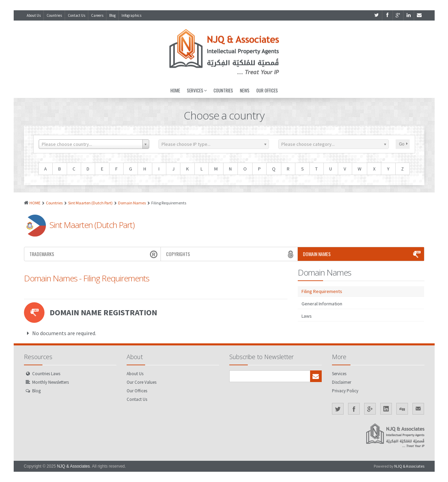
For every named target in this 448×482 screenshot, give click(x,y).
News (245, 90)
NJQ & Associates (73, 466)
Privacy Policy (345, 391)
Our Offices (267, 90)
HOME (35, 203)
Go (403, 144)
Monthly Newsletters (50, 382)
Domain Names (132, 203)
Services (197, 90)
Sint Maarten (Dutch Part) (90, 203)
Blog (112, 15)
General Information (322, 304)
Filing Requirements (322, 291)
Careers (97, 15)
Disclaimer (342, 382)
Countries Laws (46, 374)
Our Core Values (142, 382)
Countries (54, 15)
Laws (307, 316)
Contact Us (76, 15)
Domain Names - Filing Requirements (87, 278)
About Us (34, 15)
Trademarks (94, 254)
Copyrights (231, 254)
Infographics (131, 15)
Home (175, 90)
